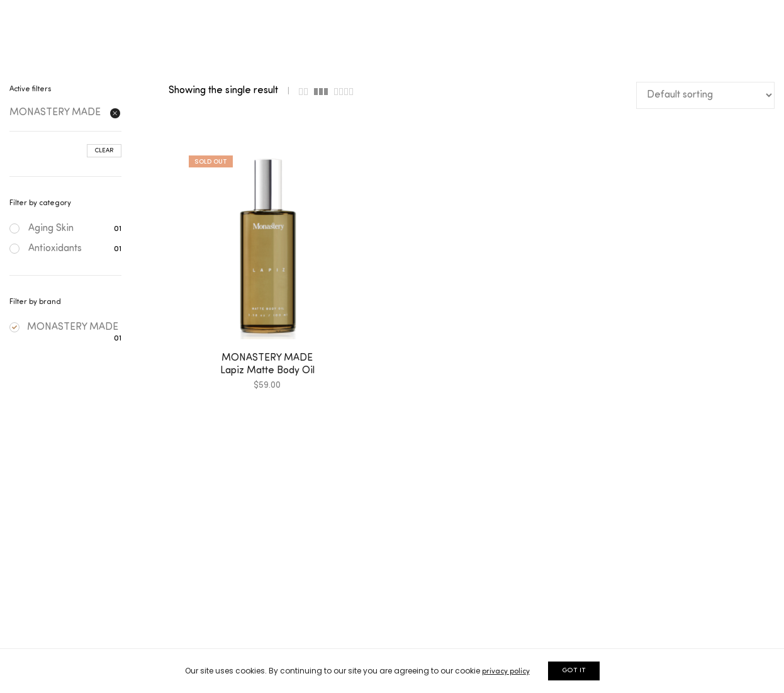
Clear (104, 151)
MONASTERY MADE (64, 327)
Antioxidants (55, 249)
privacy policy (506, 672)
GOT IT (574, 671)
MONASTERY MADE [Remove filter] (55, 113)
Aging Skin (51, 228)
